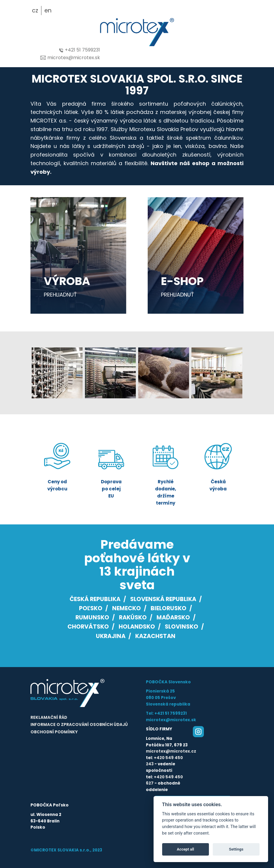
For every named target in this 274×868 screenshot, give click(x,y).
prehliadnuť (60, 295)
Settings (236, 849)
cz (35, 11)
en (48, 11)
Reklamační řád (49, 718)
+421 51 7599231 (80, 50)
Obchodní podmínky (54, 732)
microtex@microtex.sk (70, 58)
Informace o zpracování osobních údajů (79, 725)
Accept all (186, 849)
